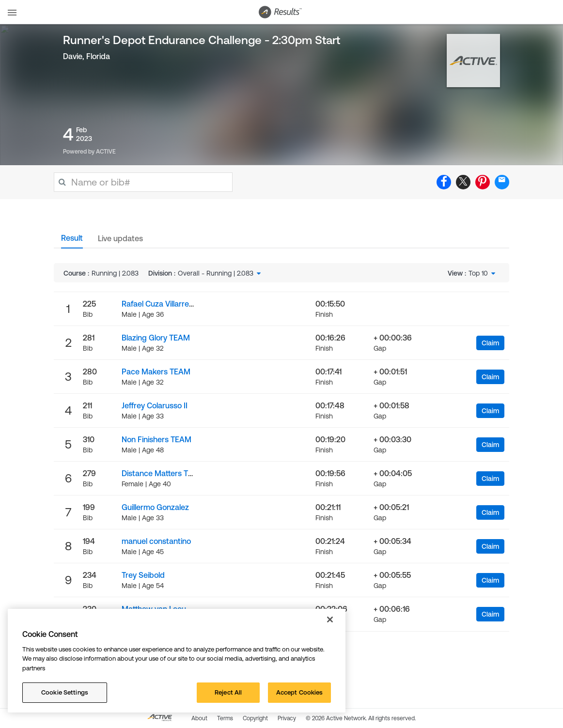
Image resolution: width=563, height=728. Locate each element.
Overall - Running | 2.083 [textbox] (216, 273)
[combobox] (220, 273)
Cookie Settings (65, 692)
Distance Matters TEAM (163, 473)
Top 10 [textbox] (478, 273)
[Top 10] (483, 273)
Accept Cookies (300, 692)
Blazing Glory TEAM (156, 338)
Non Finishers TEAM (156, 439)
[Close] (330, 620)
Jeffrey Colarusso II (155, 405)
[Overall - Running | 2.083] (220, 273)
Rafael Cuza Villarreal (158, 304)
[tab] (72, 241)
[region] (177, 661)
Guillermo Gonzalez (155, 507)
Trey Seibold (143, 575)
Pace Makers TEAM (156, 372)
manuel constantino (156, 541)
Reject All (228, 692)
